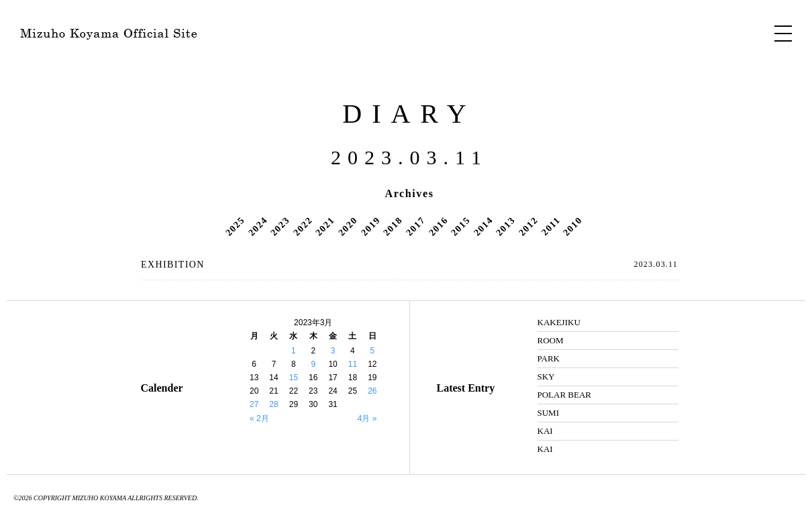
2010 (573, 226)
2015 (460, 226)
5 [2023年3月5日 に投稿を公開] (372, 351)
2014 (483, 226)
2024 (258, 226)
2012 (528, 226)
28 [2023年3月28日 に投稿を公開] (273, 404)
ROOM (551, 340)
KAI (545, 431)
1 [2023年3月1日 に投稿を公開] (294, 351)
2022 (303, 226)
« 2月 (259, 418)
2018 (393, 226)
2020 (348, 226)
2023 (280, 226)
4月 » (367, 418)
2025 (235, 226)
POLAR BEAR (565, 395)
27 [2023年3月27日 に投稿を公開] (254, 404)
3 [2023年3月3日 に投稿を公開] (333, 351)
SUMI (549, 413)
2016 (438, 226)
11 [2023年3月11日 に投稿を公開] (353, 364)
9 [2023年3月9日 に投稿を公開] (313, 364)
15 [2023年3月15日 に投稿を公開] (294, 378)
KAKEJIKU (559, 322)
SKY (546, 377)
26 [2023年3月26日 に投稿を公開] (372, 391)
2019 (370, 226)
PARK (549, 358)
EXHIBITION (173, 265)
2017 (415, 226)
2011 (551, 226)
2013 (506, 226)
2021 (325, 226)
